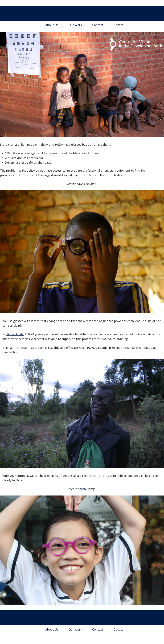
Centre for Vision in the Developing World (82, 14)
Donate (118, 25)
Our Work (75, 25)
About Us (52, 25)
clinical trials (14, 334)
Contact (98, 25)
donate (82, 489)
